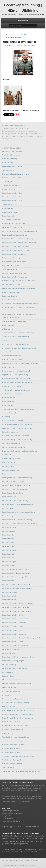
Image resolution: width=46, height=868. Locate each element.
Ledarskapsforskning (10, 527)
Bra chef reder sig (9, 367)
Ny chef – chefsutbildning (11, 691)
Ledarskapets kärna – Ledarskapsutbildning (18, 504)
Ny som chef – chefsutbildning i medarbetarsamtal (20, 304)
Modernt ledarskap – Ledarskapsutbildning (17, 684)
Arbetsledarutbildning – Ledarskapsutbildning (18, 333)
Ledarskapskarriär (9, 531)
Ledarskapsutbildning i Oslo (12, 193)
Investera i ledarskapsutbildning (13, 447)
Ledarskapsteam (8, 581)
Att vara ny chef (8, 182)
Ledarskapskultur (8, 535)
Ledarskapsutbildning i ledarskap (14, 623)
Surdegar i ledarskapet (10, 205)
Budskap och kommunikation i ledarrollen (17, 371)
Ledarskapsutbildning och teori (13, 227)
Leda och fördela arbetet (11, 285)
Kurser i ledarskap (9, 462)
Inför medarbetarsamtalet (11, 443)
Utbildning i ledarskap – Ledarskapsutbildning (18, 756)
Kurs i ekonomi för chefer (11, 292)
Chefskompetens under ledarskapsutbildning (18, 382)
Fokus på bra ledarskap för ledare (14, 262)
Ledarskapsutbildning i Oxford (13, 630)
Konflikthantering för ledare (12, 459)
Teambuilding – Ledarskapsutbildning (15, 737)
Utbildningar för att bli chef (12, 155)
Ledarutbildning (8, 672)
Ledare (5, 474)
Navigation (23, 20)
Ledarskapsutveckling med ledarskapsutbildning (19, 657)
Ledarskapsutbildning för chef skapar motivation (19, 243)
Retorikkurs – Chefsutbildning (13, 729)
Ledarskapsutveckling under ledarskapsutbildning (20, 231)
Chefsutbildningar (28, 35)
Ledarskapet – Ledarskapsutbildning (15, 501)
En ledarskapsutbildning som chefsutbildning (18, 424)
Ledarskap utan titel (9, 497)
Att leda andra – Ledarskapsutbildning (16, 344)
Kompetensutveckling (10, 212)
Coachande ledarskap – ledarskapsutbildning (18, 409)
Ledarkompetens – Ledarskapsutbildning (17, 485)
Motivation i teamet (9, 687)
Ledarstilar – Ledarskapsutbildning (14, 668)
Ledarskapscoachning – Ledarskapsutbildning (19, 512)
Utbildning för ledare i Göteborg (13, 745)
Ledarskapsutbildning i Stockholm (14, 634)
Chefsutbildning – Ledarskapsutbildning (16, 390)
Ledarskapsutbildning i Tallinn (13, 642)
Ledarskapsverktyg (9, 665)
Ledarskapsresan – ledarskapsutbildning (17, 569)
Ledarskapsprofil (8, 216)
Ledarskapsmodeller (10, 550)
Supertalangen (8, 733)
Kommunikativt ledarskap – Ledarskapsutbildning (20, 451)
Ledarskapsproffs (8, 554)
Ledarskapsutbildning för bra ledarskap (16, 607)
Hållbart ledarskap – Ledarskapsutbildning (17, 440)
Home (18, 35)
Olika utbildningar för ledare (12, 166)
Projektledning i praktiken (11, 722)
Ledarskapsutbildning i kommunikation (16, 619)
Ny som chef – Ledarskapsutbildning (15, 699)
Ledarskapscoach (9, 508)
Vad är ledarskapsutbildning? (13, 764)
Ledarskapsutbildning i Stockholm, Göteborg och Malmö (22, 638)
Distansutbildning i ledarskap (12, 421)
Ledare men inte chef (10, 296)
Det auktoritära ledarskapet (12, 258)
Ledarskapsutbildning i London (13, 626)
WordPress (32, 865)
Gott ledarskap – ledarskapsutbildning (16, 436)
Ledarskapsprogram (9, 562)
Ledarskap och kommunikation (13, 493)
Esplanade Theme (18, 865)
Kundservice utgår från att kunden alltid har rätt (19, 281)
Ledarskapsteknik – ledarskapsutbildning (17, 585)
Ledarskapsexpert (9, 516)
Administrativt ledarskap (11, 318)
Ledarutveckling (8, 676)
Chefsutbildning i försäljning (12, 394)
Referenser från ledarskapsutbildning (15, 726)
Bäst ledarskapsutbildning (11, 356)
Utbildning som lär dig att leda (13, 760)
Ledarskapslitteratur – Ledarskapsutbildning (18, 239)
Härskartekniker (8, 208)
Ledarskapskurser (9, 543)
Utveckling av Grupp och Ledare (14, 224)
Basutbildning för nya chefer (12, 360)
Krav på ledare (8, 163)
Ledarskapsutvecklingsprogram (13, 661)
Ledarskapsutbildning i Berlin (13, 615)
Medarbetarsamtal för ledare (12, 680)
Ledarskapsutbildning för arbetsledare (16, 246)
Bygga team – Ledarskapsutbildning (15, 375)
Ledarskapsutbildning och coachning (15, 646)
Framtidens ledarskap (10, 432)
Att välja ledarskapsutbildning (13, 352)
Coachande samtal (9, 413)
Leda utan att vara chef (10, 470)
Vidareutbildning (8, 768)
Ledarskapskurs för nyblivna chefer (15, 273)
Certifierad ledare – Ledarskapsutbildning (17, 379)
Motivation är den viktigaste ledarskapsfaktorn (19, 288)
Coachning (6, 417)
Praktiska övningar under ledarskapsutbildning (19, 710)
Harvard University (9, 189)
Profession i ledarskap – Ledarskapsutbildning (19, 714)
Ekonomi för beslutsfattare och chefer (16, 174)
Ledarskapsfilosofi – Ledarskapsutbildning (17, 520)
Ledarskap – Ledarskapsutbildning (14, 489)
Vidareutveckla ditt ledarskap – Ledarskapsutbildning (21, 771)
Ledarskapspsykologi (10, 565)
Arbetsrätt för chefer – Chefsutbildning (16, 337)
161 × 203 (27, 46)
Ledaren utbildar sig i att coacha (14, 482)
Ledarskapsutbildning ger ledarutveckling (17, 611)
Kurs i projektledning (10, 159)
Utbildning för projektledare (12, 752)
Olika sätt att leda (8, 707)
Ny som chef (7, 695)
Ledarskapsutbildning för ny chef (14, 254)
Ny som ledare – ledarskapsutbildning (16, 703)
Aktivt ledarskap (8, 325)
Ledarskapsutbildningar (11, 649)
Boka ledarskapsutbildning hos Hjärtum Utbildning (20, 363)
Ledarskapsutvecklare (10, 653)
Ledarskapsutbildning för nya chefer (15, 277)
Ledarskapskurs (8, 539)
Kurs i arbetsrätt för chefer (12, 300)
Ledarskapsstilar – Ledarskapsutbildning (17, 577)
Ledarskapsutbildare (10, 592)
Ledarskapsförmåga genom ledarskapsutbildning (20, 523)
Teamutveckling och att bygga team (15, 741)
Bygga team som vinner (11, 266)
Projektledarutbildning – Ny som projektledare (18, 718)
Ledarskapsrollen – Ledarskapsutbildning (17, 573)
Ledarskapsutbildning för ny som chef (16, 250)
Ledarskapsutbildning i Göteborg (14, 197)
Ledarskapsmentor (9, 546)
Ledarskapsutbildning (10, 596)
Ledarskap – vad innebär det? (13, 151)
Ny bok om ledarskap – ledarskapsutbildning (18, 307)
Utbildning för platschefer (11, 748)
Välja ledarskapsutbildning (12, 185)
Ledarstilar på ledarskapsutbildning (15, 235)
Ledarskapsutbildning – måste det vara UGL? (18, 604)
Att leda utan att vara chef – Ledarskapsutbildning (20, 348)
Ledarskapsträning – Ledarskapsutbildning (17, 588)
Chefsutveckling (8, 401)
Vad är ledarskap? (9, 170)
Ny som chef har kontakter (12, 220)
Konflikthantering (8, 455)
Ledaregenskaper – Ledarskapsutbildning (17, 478)
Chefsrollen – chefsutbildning (13, 386)
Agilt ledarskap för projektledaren (14, 321)
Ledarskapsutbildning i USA (12, 201)
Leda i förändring (8, 466)
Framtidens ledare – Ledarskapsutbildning (17, 428)
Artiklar (5, 340)
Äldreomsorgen (8, 329)
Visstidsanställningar (10, 269)
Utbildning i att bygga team (12, 178)
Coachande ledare (9, 405)
